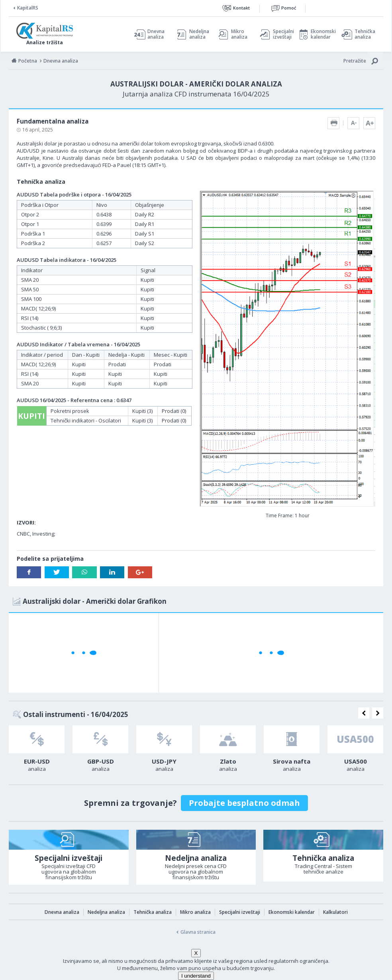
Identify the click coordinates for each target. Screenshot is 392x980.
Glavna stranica (198, 932)
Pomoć (289, 8)
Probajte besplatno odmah (244, 803)
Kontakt (241, 8)
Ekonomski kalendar (322, 34)
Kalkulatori (335, 912)
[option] (37, 751)
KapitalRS (28, 8)
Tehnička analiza (365, 34)
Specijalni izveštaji (281, 34)
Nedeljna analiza (199, 34)
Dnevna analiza (156, 34)
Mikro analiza (239, 34)
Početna (28, 61)
